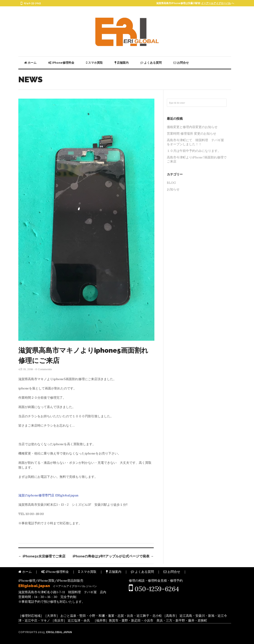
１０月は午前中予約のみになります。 (194, 151)
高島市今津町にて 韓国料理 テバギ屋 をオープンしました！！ (197, 142)
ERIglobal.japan (59, 632)
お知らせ (173, 189)
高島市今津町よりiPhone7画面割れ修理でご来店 (197, 159)
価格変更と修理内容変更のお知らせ (192, 127)
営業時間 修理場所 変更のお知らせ (192, 134)
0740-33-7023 (32, 3)
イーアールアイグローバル (216, 3)
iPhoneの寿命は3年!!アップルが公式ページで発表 (113, 556)
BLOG (171, 183)
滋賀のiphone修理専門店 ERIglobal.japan (48, 495)
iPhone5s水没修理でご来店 (42, 556)
